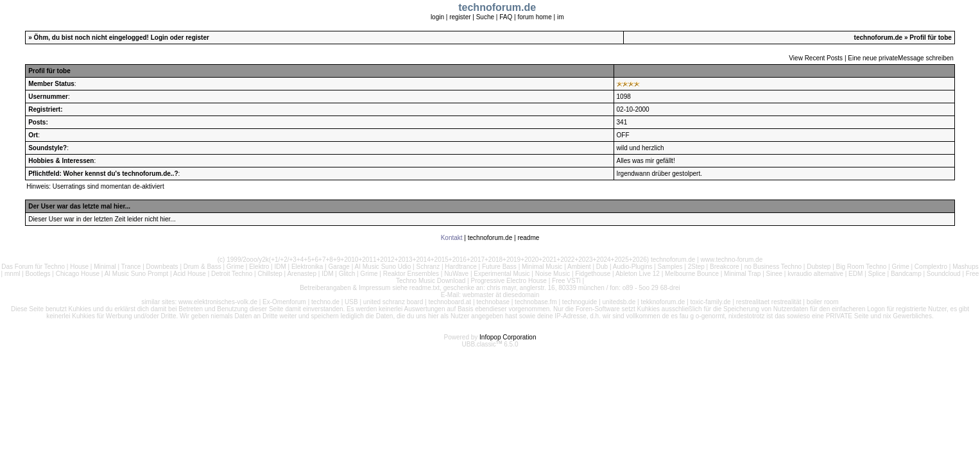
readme (528, 238)
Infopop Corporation (508, 337)
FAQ (506, 17)
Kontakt (452, 238)
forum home (534, 17)
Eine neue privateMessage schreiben (901, 58)
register (460, 17)
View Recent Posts (816, 58)
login (437, 17)
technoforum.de (879, 38)
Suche (485, 17)
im (561, 17)
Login (159, 38)
